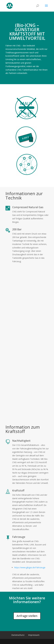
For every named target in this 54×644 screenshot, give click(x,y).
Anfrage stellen (27, 616)
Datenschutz (18, 635)
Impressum (34, 635)
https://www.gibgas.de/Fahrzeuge (30, 567)
